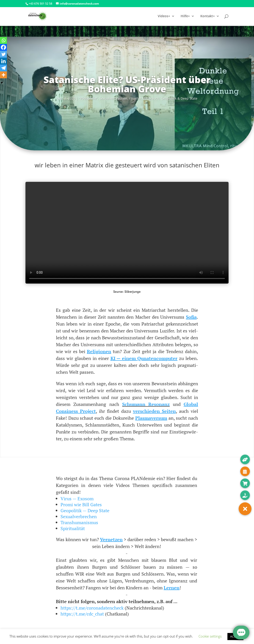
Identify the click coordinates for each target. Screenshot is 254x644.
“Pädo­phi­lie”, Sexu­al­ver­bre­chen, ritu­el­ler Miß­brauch (119, 98)
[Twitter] (3, 54)
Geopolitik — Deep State (85, 510)
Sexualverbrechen (79, 516)
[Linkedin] (3, 61)
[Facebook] (3, 47)
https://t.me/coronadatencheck (92, 608)
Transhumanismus (79, 522)
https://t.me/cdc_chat (82, 614)
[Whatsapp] (3, 40)
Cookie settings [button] (210, 636)
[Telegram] (3, 68)
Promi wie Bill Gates (81, 505)
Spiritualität (73, 528)
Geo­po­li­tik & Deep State (179, 98)
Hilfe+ (185, 16)
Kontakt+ (208, 16)
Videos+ (164, 16)
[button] (245, 509)
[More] (3, 75)
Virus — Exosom (77, 499)
